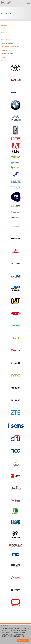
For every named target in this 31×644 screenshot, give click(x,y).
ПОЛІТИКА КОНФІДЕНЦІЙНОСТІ (13, 636)
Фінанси (3, 61)
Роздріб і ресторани (7, 54)
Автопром (4, 36)
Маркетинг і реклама (7, 43)
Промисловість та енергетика (10, 47)
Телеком (4, 57)
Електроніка (5, 40)
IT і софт (4, 29)
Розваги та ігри (6, 50)
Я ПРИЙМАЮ (23, 641)
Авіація (3, 32)
